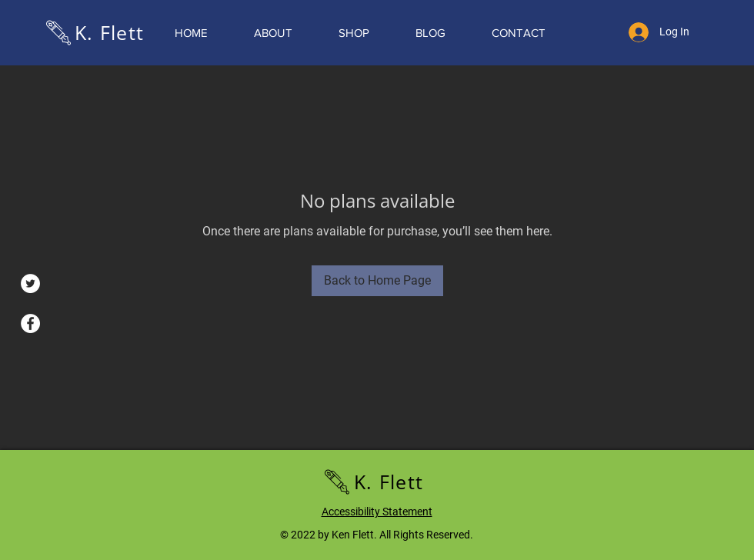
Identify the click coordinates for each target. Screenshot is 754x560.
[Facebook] (30, 323)
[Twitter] (30, 283)
